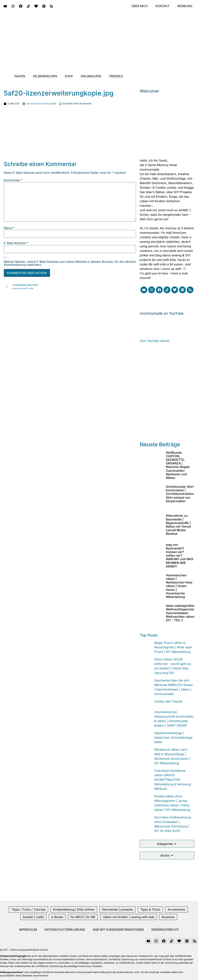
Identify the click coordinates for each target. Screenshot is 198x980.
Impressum (28, 930)
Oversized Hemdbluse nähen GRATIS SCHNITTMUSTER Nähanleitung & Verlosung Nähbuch (173, 780)
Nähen (20, 76)
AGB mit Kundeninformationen (118, 930)
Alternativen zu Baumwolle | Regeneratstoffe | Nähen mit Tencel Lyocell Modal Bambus (178, 525)
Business (168, 917)
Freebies (116, 76)
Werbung (185, 6)
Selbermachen (45, 76)
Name (9, 228)
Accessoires (176, 909)
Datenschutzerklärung (65, 930)
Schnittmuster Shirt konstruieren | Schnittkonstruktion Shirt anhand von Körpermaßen (180, 494)
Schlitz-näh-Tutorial (168, 701)
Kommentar (13, 180)
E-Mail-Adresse (16, 243)
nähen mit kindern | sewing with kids (129, 917)
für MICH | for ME (83, 917)
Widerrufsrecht (165, 930)
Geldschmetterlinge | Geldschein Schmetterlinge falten (173, 738)
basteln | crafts (33, 917)
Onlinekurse (91, 76)
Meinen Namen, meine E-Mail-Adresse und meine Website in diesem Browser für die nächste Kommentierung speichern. (70, 263)
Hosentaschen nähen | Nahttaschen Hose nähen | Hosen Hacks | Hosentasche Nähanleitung (179, 586)
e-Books (57, 917)
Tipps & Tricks (150, 909)
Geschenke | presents (117, 909)
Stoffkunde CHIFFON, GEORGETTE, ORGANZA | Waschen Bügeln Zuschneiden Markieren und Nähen (178, 465)
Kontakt (162, 6)
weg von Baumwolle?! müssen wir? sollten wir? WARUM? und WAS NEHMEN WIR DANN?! (180, 556)
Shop (69, 76)
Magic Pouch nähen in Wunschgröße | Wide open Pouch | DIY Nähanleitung (173, 647)
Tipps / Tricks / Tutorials (28, 909)
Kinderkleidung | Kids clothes (74, 909)
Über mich (139, 6)
